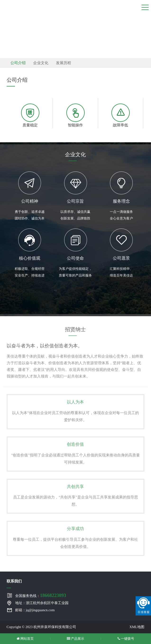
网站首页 (25, 639)
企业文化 (41, 63)
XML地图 (137, 627)
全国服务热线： (41, 595)
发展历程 (64, 63)
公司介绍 (18, 63)
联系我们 (14, 581)
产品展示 (76, 639)
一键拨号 (126, 639)
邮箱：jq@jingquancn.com (35, 610)
